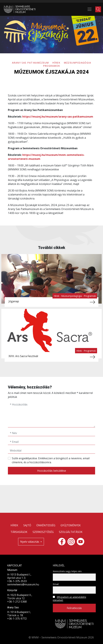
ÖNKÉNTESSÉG (46, 525)
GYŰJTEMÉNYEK (71, 525)
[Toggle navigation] (90, 9)
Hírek (57, 63)
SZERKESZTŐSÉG (43, 532)
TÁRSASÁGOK (19, 532)
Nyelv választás (30, 542)
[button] (98, 9)
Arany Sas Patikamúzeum (31, 63)
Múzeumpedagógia (77, 63)
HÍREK (14, 525)
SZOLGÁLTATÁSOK (71, 532)
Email (56, 584)
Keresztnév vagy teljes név (67, 571)
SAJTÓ (27, 525)
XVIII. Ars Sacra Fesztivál (23, 356)
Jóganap (14, 301)
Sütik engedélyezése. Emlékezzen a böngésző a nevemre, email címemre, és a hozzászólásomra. (51, 460)
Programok (52, 66)
